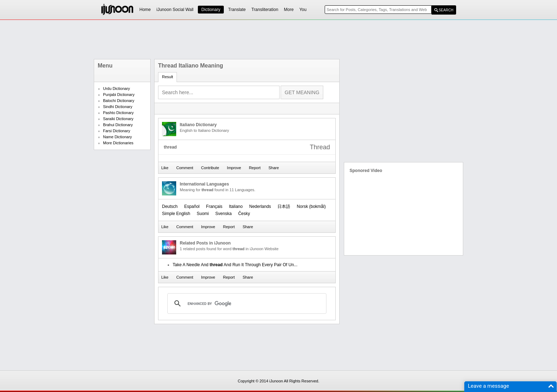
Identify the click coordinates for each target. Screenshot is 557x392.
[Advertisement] (278, 39)
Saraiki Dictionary (118, 119)
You (303, 10)
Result (167, 77)
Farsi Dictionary (117, 131)
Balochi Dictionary (119, 101)
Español (192, 206)
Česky (244, 214)
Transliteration (265, 10)
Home (145, 10)
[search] (246, 304)
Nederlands (260, 206)
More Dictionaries (118, 143)
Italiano (236, 206)
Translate (237, 10)
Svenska (223, 214)
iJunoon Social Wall (175, 10)
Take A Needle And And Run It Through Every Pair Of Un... (235, 265)
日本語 (284, 206)
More (289, 10)
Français (214, 206)
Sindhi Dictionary (118, 107)
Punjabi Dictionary (119, 95)
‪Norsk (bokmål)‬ (311, 206)
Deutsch (170, 206)
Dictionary (211, 10)
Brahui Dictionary (118, 125)
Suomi (203, 214)
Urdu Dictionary (117, 88)
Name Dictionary (117, 137)
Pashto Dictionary (118, 113)
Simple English (176, 214)
